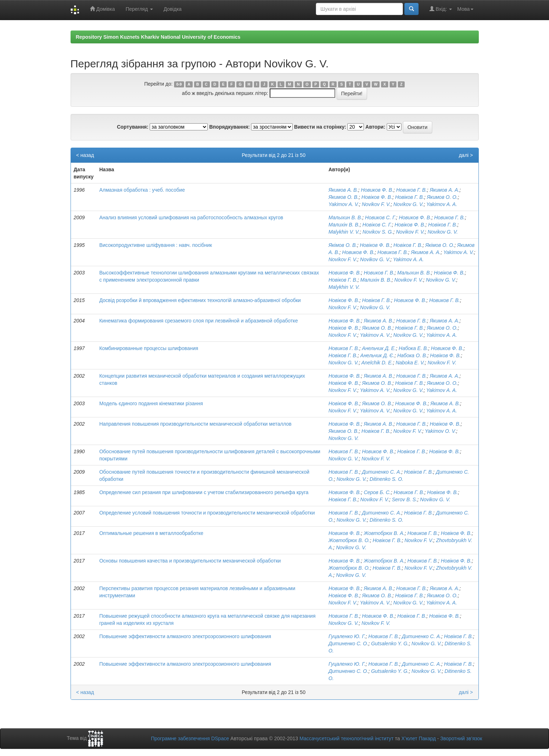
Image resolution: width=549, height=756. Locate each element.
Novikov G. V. (408, 204)
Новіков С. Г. (377, 225)
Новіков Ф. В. (377, 197)
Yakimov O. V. (440, 431)
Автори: (375, 127)
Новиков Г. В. (411, 190)
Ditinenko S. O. (386, 479)
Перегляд (139, 9)
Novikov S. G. (378, 232)
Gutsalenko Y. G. (390, 643)
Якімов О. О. (440, 245)
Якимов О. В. (343, 197)
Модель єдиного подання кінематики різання (151, 403)
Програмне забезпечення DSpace (190, 738)
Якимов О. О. (442, 197)
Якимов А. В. (343, 190)
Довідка (173, 9)
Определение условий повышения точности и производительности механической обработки (207, 513)
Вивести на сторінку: (320, 127)
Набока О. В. (412, 355)
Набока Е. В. (413, 348)
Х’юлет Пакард (419, 738)
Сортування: (133, 127)
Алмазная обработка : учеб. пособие (142, 190)
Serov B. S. (404, 499)
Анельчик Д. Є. (377, 355)
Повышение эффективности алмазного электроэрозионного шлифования (185, 636)
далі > (466, 155)
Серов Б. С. (377, 492)
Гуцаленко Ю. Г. (347, 636)
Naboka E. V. (410, 363)
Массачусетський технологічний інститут (346, 738)
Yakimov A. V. (344, 204)
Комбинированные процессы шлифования (149, 348)
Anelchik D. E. (377, 363)
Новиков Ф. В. (377, 190)
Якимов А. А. (445, 190)
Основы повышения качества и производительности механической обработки (190, 561)
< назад (85, 155)
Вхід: (441, 9)
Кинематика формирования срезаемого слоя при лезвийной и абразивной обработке (199, 321)
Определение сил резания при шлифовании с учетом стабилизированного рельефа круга (204, 492)
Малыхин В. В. (345, 217)
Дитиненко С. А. (382, 472)
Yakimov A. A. (442, 204)
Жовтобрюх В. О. (349, 540)
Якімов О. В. (343, 245)
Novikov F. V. (376, 204)
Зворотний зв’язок (461, 738)
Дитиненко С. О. (348, 643)
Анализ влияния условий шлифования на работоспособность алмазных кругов (191, 217)
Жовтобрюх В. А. (384, 533)
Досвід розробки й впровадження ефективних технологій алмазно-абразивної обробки (200, 300)
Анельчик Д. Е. (379, 348)
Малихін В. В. (344, 225)
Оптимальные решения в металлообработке (151, 533)
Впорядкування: (229, 127)
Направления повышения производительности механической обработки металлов (195, 424)
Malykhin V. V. (344, 232)
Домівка (102, 9)
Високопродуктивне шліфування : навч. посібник (156, 245)
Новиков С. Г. (381, 217)
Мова (465, 9)
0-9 (179, 84)
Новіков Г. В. (410, 197)
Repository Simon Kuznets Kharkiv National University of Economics (158, 37)
